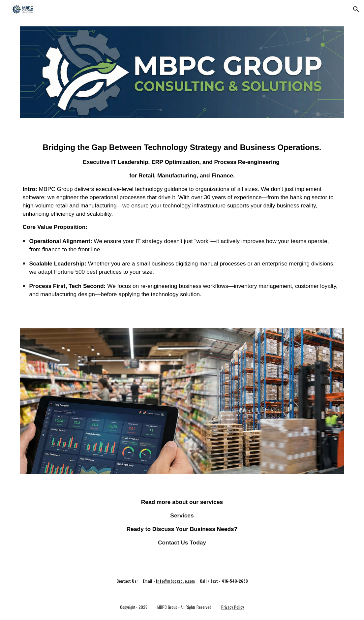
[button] (356, 9)
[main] (182, 223)
